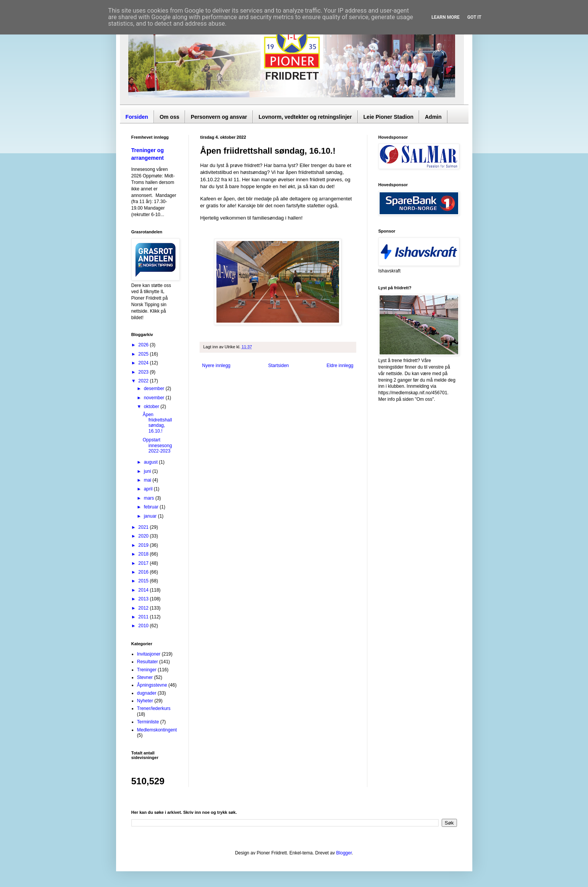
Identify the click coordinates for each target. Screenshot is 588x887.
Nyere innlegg (216, 366)
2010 (144, 626)
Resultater (148, 662)
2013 (144, 599)
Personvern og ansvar (219, 117)
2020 (144, 536)
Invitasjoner (149, 654)
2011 (144, 617)
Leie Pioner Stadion (389, 117)
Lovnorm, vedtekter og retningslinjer (305, 117)
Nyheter (145, 701)
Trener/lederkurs (154, 708)
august (151, 462)
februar (152, 507)
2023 (144, 372)
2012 (144, 608)
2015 (144, 581)
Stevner (145, 677)
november (155, 398)
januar (151, 516)
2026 (144, 345)
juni (148, 471)
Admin (433, 117)
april (149, 489)
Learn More (446, 17)
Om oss (170, 117)
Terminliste (148, 722)
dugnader (147, 693)
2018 (144, 554)
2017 (144, 563)
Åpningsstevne (152, 685)
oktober (152, 407)
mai (148, 480)
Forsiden (137, 117)
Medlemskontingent (157, 730)
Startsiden (278, 366)
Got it (474, 17)
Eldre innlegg (340, 366)
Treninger (147, 670)
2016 (144, 572)
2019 (144, 545)
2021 (144, 527)
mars (149, 498)
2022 (144, 381)
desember (155, 389)
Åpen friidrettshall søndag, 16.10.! (157, 423)
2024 (144, 363)
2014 (144, 590)
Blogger (344, 853)
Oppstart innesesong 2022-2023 (157, 445)
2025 (144, 354)
